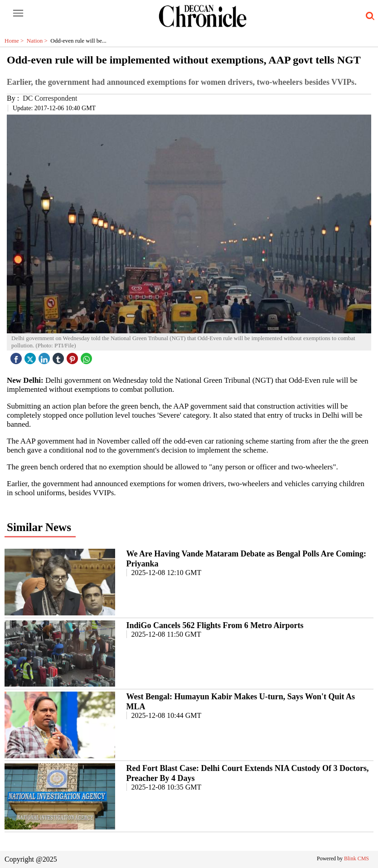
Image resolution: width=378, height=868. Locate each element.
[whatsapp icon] (87, 356)
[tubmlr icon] (59, 356)
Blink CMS (356, 858)
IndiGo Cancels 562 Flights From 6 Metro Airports (215, 625)
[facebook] (17, 356)
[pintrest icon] (73, 356)
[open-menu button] (18, 14)
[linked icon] (45, 356)
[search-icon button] (368, 16)
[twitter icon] (31, 356)
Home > (16, 41)
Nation (39, 41)
